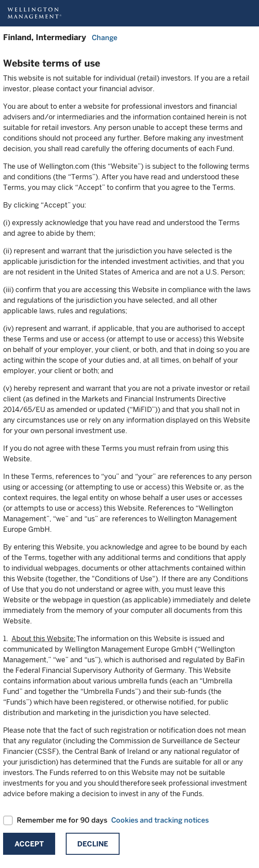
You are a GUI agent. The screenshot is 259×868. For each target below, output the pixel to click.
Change (105, 38)
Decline (93, 844)
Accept (29, 844)
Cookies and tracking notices (160, 820)
